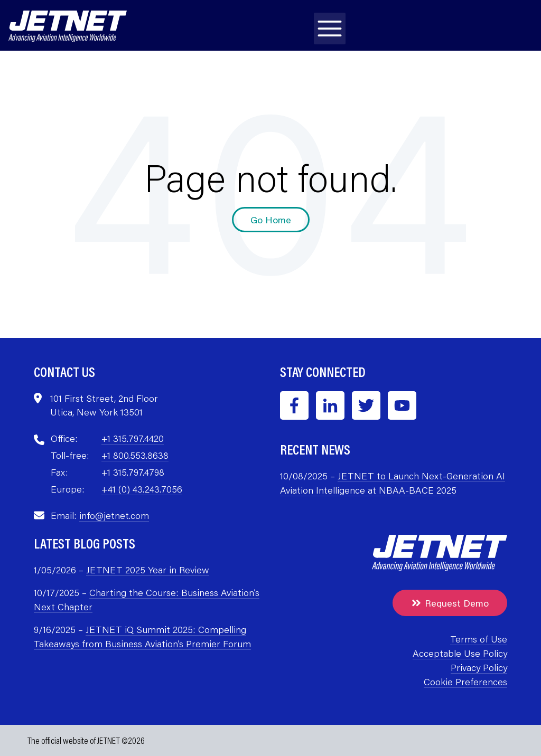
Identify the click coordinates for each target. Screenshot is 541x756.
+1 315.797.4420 (133, 438)
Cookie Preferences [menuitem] (465, 682)
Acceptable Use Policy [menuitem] (460, 653)
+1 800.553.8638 (135, 455)
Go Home (271, 220)
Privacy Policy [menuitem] (479, 667)
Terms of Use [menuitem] (479, 639)
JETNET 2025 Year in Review (148, 570)
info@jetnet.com (114, 515)
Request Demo (450, 603)
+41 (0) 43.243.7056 (142, 489)
